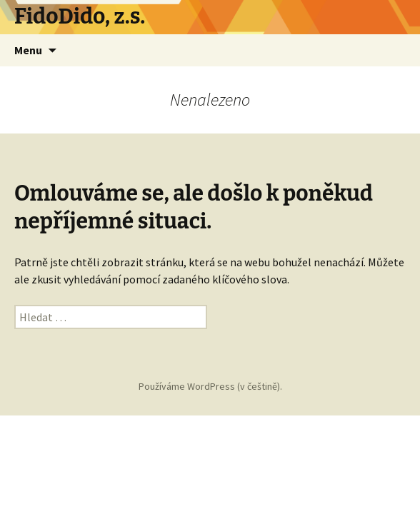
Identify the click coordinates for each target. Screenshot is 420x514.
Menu (28, 50)
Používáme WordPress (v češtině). (210, 386)
